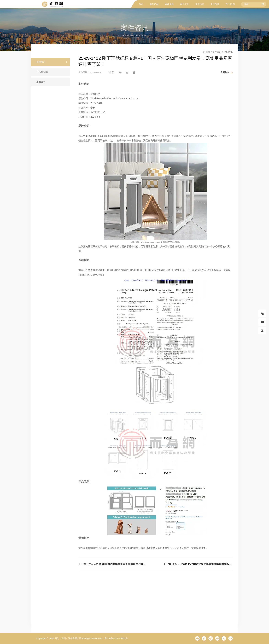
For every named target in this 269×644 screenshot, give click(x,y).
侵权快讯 (41, 64)
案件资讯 (169, 4)
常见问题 (215, 4)
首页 (141, 4)
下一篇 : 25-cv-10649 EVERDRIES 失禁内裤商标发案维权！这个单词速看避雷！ (198, 564)
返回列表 (225, 72)
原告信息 (200, 4)
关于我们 (230, 4)
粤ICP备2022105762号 (116, 638)
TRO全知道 (42, 74)
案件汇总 (185, 4)
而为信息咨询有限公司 (52, 4)
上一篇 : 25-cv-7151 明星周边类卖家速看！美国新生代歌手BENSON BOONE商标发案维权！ (113, 564)
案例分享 (41, 84)
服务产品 (154, 4)
